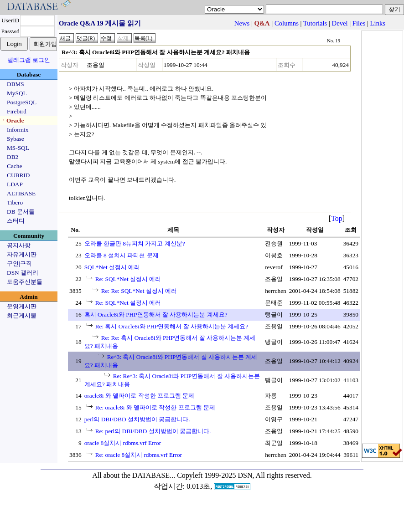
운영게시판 (22, 306)
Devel (340, 23)
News (242, 23)
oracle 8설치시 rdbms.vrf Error (123, 443)
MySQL (17, 93)
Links (378, 23)
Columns (287, 23)
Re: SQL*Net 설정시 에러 (128, 279)
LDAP (15, 184)
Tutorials (315, 23)
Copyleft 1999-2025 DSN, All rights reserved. (244, 475)
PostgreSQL (22, 102)
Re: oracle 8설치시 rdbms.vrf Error (139, 455)
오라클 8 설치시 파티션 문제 (122, 255)
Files (359, 23)
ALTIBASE (21, 193)
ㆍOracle (12, 120)
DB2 (13, 157)
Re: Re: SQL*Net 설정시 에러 (139, 291)
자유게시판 (22, 254)
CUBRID (18, 175)
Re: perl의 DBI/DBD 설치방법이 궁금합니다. (153, 431)
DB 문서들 (21, 212)
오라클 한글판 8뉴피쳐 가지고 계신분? (135, 243)
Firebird (17, 111)
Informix (18, 130)
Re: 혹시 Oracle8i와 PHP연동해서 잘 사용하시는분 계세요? (172, 326)
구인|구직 (19, 263)
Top (337, 218)
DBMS (16, 84)
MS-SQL (18, 148)
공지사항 (19, 245)
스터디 (16, 221)
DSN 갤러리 (23, 273)
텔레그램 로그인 (29, 60)
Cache (14, 166)
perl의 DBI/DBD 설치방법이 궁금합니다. (137, 419)
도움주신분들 (25, 282)
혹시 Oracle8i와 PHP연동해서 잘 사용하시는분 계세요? (156, 315)
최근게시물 (22, 315)
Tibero (15, 202)
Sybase (16, 139)
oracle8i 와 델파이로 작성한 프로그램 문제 (140, 396)
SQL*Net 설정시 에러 (112, 267)
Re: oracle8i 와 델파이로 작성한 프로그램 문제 (155, 407)
